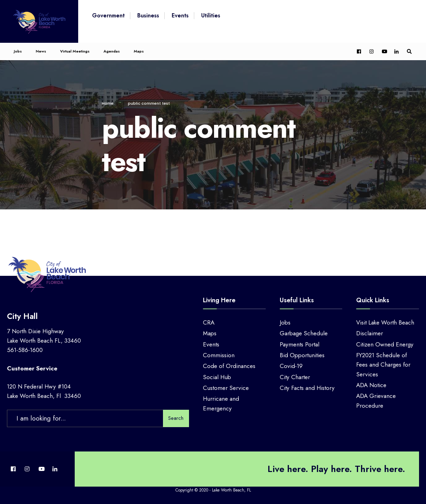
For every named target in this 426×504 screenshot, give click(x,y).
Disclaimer (370, 333)
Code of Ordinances (229, 366)
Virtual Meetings (75, 51)
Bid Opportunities (302, 355)
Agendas (112, 51)
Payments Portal (300, 344)
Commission (219, 355)
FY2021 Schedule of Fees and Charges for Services (383, 365)
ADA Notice (371, 385)
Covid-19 (291, 366)
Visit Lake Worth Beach (385, 322)
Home (108, 103)
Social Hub (217, 377)
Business (148, 15)
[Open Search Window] (409, 52)
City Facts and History (307, 388)
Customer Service (226, 388)
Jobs (18, 51)
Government (108, 15)
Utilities (211, 15)
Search (176, 418)
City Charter (295, 377)
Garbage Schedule (304, 333)
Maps (139, 51)
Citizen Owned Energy (385, 344)
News (41, 51)
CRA (209, 322)
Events (180, 15)
